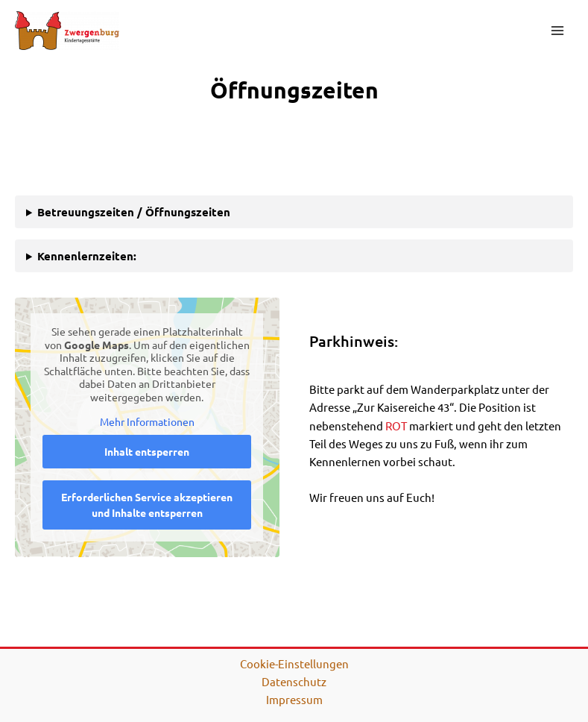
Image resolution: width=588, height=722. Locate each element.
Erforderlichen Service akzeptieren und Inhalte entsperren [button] (147, 505)
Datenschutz (294, 681)
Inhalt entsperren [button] (147, 451)
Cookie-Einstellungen (294, 663)
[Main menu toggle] (557, 31)
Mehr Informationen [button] (147, 423)
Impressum (294, 699)
